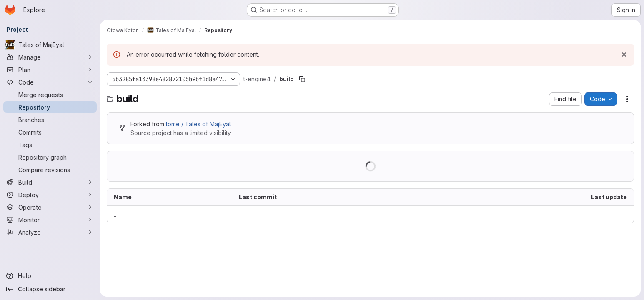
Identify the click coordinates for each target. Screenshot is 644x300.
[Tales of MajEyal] (50, 45)
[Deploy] (50, 195)
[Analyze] (50, 232)
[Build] (50, 182)
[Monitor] (50, 220)
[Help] (50, 276)
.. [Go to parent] (115, 214)
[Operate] (50, 207)
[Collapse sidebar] (50, 289)
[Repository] (50, 107)
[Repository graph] (50, 157)
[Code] (50, 82)
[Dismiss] (624, 55)
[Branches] (50, 120)
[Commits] (50, 132)
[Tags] (50, 145)
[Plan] (50, 70)
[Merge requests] (50, 95)
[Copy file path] (302, 79)
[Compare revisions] (50, 170)
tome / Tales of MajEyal (198, 124)
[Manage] (50, 57)
